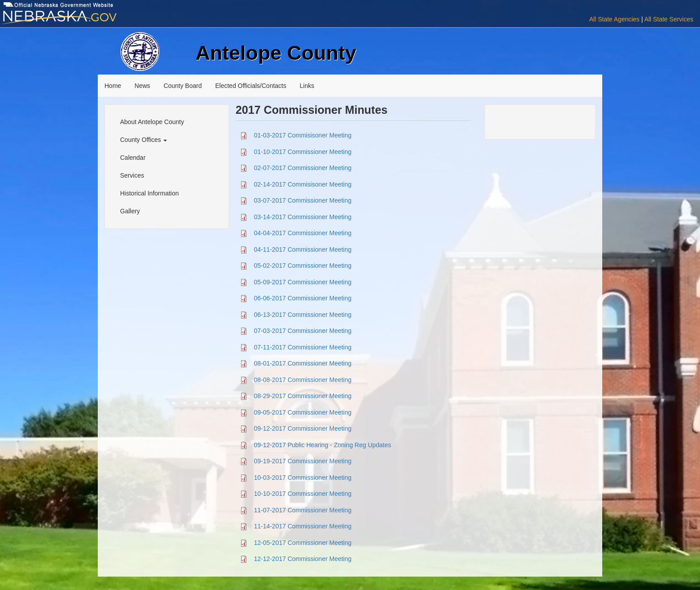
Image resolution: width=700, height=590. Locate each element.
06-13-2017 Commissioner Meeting (303, 314)
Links (307, 86)
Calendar (133, 158)
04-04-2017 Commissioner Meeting (303, 233)
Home (113, 86)
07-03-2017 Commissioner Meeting (303, 331)
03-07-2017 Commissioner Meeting (303, 200)
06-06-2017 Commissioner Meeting (303, 298)
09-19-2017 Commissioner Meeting (303, 461)
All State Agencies (615, 19)
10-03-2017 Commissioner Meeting (303, 477)
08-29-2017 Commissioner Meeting (303, 396)
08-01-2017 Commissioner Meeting (303, 363)
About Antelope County (152, 122)
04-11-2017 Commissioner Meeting (303, 249)
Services (132, 175)
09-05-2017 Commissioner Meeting (303, 412)
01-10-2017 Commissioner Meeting (303, 151)
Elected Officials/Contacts (251, 86)
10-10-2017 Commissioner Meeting (303, 494)
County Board (183, 86)
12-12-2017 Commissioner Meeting (303, 559)
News (142, 86)
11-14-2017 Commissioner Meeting (303, 526)
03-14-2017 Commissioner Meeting (303, 216)
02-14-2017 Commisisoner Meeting (303, 184)
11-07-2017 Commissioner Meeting (303, 510)
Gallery (130, 211)
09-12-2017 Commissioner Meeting (303, 428)
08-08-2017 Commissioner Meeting (303, 379)
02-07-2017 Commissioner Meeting (303, 168)
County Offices (144, 140)
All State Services (669, 19)
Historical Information (150, 193)
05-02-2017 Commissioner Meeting (303, 266)
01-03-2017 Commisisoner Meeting (303, 135)
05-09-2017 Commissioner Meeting (303, 282)
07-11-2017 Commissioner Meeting (303, 347)
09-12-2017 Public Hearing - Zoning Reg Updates (323, 445)
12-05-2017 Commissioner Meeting (303, 542)
